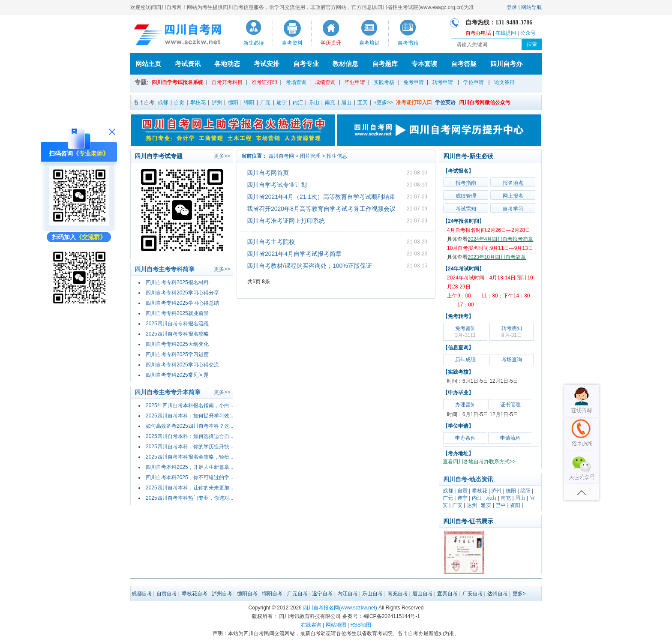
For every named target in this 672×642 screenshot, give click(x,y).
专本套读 (424, 64)
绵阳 (249, 102)
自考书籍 (408, 43)
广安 (457, 505)
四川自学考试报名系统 (177, 82)
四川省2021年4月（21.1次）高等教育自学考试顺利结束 (321, 197)
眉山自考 (423, 594)
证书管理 (510, 405)
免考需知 (465, 332)
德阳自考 (247, 594)
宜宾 (363, 102)
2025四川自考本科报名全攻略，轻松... (190, 457)
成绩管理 (466, 196)
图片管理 (310, 156)
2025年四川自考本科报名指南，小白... (190, 405)
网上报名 (513, 196)
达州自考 (498, 594)
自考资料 (292, 43)
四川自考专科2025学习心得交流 (182, 365)
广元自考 (297, 594)
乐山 (314, 102)
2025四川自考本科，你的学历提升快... (190, 447)
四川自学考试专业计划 (277, 185)
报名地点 (513, 183)
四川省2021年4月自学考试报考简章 (294, 254)
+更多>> (383, 102)
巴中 (501, 505)
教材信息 (345, 64)
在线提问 (506, 33)
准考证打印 (264, 82)
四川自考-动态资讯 (468, 479)
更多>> (222, 156)
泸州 (217, 102)
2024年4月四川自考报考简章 (500, 239)
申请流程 (510, 438)
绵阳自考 (272, 594)
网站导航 (531, 7)
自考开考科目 (227, 82)
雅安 (486, 505)
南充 (330, 102)
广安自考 (473, 594)
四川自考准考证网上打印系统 (286, 221)
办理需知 (465, 405)
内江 (298, 102)
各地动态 (227, 64)
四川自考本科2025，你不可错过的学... (190, 477)
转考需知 (512, 332)
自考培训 (369, 43)
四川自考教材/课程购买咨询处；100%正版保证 (309, 266)
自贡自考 (167, 594)
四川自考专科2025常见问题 (177, 375)
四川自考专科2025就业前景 (177, 313)
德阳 (233, 102)
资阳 (515, 505)
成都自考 (142, 594)
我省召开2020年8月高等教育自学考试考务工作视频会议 (321, 209)
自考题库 (385, 64)
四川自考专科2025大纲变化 (177, 344)
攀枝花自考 (195, 594)
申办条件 (465, 438)
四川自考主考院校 (271, 242)
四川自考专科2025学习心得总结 (182, 303)
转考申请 (443, 82)
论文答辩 (504, 82)
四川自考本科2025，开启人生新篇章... (190, 467)
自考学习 (513, 209)
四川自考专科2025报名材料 (177, 282)
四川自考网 (281, 156)
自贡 (179, 102)
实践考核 (384, 82)
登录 (512, 7)
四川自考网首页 (268, 173)
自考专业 (306, 64)
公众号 (528, 33)
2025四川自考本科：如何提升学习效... (190, 416)
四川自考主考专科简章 (165, 269)
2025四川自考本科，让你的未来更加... (190, 488)
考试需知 (466, 209)
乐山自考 (372, 594)
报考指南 (466, 183)
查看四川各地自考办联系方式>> (479, 462)
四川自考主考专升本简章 (168, 392)
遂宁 (282, 102)
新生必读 (254, 43)
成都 (163, 102)
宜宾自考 (447, 594)
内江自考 (348, 594)
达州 (472, 505)
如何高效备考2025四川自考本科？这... (190, 426)
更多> (519, 594)
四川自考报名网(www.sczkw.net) (340, 608)
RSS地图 (361, 625)
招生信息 (337, 156)
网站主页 (148, 64)
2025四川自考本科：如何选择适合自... (190, 436)
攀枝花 (198, 102)
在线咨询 (311, 625)
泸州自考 (222, 594)
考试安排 (267, 64)
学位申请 (474, 82)
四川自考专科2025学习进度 (177, 354)
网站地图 (336, 625)
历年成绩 (465, 360)
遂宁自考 (322, 594)
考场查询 (296, 82)
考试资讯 (188, 64)
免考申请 (414, 82)
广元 (265, 102)
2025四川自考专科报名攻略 (177, 334)
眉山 (346, 102)
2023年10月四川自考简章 (497, 257)
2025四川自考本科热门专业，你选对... (190, 498)
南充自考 (398, 594)
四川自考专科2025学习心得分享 (182, 293)
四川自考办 (506, 64)
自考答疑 (464, 64)
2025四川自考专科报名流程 (177, 324)
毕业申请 (355, 82)
